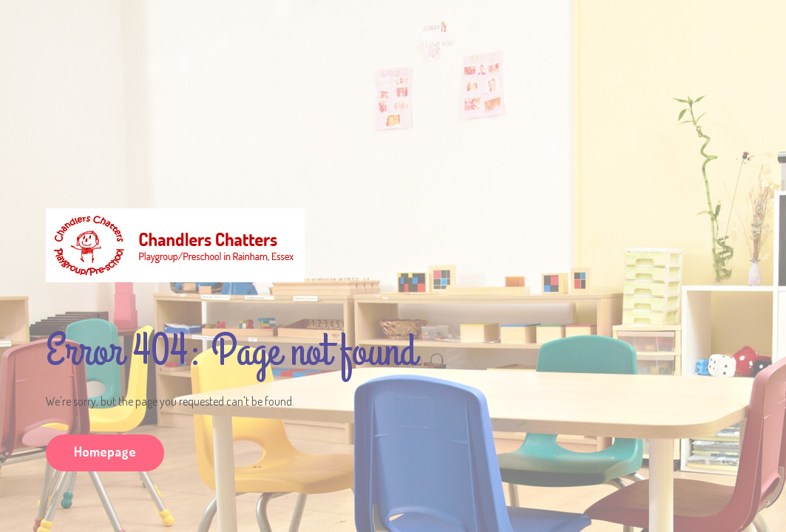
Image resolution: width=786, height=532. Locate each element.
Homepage (105, 451)
